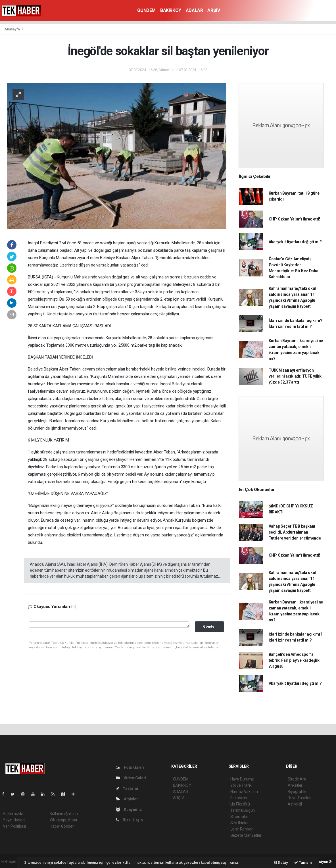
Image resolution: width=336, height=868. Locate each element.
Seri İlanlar (240, 823)
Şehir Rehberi (242, 829)
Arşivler (127, 799)
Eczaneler (239, 798)
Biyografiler (298, 792)
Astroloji (295, 804)
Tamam (303, 862)
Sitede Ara (297, 779)
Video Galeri (131, 778)
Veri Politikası (14, 826)
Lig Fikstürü (240, 804)
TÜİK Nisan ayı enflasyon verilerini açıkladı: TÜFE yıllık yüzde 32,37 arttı (295, 376)
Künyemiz (129, 809)
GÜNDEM (146, 10)
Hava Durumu (242, 779)
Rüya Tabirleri (300, 798)
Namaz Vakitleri (244, 792)
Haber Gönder (62, 826)
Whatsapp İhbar (63, 820)
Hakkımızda (13, 814)
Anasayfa (12, 29)
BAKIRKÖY (171, 10)
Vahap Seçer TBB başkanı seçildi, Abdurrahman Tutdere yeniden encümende (295, 532)
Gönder (209, 626)
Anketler (295, 785)
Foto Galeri (130, 767)
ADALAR (194, 10)
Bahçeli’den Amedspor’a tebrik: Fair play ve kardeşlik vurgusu (294, 660)
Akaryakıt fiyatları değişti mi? (295, 242)
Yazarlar (127, 788)
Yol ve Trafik (241, 785)
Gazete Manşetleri (246, 835)
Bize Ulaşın (129, 820)
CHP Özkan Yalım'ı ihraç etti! (294, 219)
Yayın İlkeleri (14, 820)
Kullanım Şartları (64, 814)
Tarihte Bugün (243, 810)
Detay (281, 862)
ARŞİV (214, 10)
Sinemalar (239, 817)
